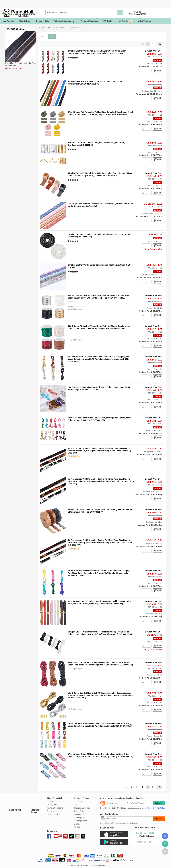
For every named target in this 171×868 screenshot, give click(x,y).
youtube (56, 836)
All (52, 37)
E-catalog (77, 824)
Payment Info (79, 814)
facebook (49, 836)
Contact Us (78, 802)
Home (42, 28)
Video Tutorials (145, 21)
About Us (51, 802)
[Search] (92, 13)
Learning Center (80, 821)
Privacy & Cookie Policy (156, 808)
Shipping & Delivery (82, 808)
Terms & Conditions (55, 808)
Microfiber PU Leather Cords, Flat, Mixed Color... (21, 64)
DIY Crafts (108, 21)
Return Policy (79, 811)
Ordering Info (79, 818)
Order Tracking (165, 836)
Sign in (151, 14)
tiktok (71, 836)
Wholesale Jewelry (65, 21)
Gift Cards (78, 827)
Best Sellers (25, 21)
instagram (77, 836)
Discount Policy (53, 814)
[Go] (153, 44)
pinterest (65, 836)
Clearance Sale (42, 21)
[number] (147, 70)
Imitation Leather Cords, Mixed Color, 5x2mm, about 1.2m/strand (96, 265)
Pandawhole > (74, 457)
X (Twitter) (83, 836)
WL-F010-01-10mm (56, 28)
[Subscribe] (130, 819)
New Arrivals (8, 21)
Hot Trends (125, 21)
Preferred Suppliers (89, 21)
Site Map (50, 811)
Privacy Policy (53, 805)
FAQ (75, 805)
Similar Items (75, 28)
